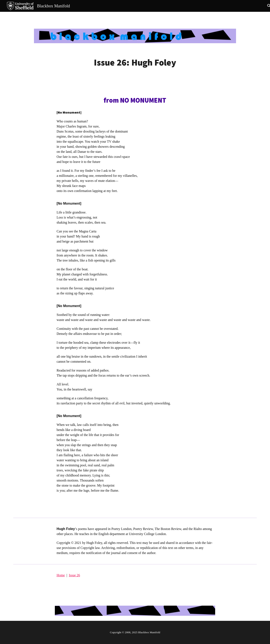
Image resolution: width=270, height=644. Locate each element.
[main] (135, 62)
